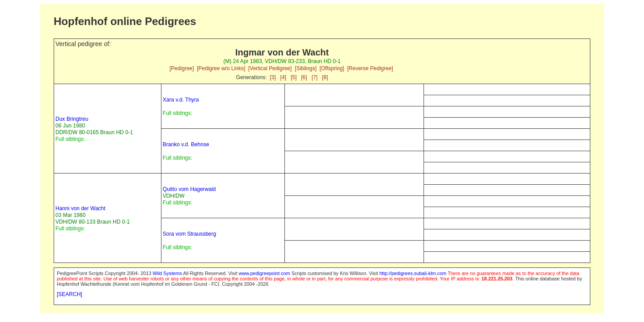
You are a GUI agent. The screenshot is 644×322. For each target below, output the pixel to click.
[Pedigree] (182, 68)
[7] (315, 77)
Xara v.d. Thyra (181, 100)
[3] (273, 77)
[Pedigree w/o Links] (221, 68)
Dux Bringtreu (72, 119)
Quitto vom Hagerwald (189, 189)
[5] (294, 77)
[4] (283, 77)
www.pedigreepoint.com (265, 273)
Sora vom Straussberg (189, 234)
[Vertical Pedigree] (270, 68)
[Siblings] (306, 68)
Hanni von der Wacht (80, 208)
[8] (325, 77)
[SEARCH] (70, 294)
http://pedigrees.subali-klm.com (413, 273)
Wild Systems (167, 273)
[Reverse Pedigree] (370, 68)
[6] (304, 77)
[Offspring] (332, 68)
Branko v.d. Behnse (186, 144)
